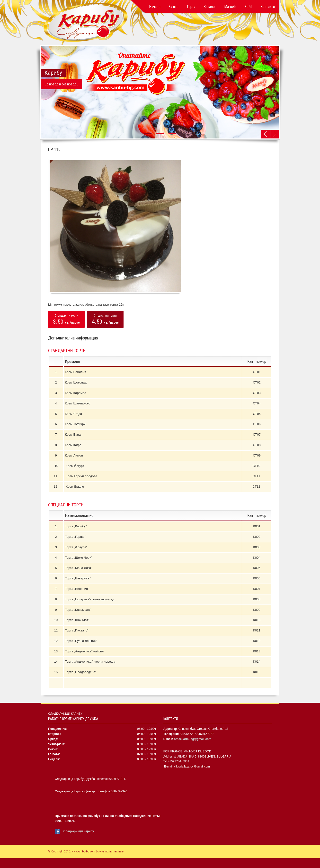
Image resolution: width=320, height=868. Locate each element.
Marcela (230, 7)
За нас (173, 7)
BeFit (248, 7)
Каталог (210, 7)
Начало (155, 7)
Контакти (268, 7)
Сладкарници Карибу (79, 831)
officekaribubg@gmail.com (193, 739)
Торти (191, 7)
